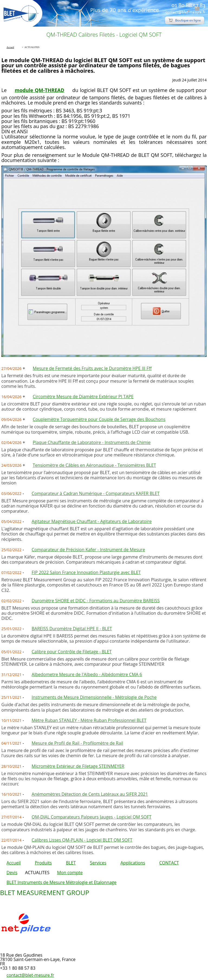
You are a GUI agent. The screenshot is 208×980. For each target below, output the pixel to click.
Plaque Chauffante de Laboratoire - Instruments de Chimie (92, 442)
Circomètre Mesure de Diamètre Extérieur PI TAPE (83, 397)
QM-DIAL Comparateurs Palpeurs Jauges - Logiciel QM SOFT (92, 817)
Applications (133, 863)
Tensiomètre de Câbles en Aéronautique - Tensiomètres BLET (94, 465)
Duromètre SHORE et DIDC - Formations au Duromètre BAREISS (96, 601)
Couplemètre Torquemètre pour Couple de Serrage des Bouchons (99, 419)
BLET (71, 863)
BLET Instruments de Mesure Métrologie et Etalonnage (61, 882)
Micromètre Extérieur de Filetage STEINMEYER (78, 766)
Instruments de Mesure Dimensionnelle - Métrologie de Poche (94, 697)
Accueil (14, 863)
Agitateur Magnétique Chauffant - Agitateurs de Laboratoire (92, 521)
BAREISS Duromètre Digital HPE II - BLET (72, 629)
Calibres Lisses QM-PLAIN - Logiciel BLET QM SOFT (82, 840)
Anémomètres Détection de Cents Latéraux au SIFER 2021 (90, 794)
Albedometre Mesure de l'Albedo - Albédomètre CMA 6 (87, 674)
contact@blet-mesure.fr (30, 975)
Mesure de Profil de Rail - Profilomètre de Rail (77, 743)
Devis (12, 873)
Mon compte (70, 873)
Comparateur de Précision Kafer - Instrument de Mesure (88, 550)
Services (98, 863)
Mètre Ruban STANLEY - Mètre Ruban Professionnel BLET (89, 720)
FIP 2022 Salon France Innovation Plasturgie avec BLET (86, 572)
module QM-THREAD (39, 90)
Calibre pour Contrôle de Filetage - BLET (72, 652)
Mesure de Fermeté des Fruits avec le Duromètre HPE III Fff (92, 368)
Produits (43, 863)
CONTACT (169, 863)
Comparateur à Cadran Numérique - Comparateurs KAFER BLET (96, 493)
